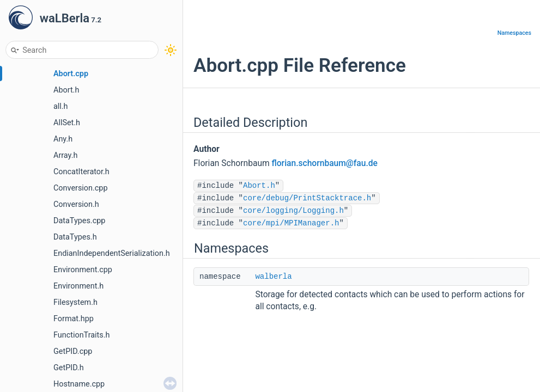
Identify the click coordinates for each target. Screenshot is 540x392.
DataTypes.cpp (79, 221)
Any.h (63, 139)
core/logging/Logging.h (293, 211)
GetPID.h (69, 368)
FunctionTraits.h (81, 335)
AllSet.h (67, 123)
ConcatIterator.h (81, 172)
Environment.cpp (83, 270)
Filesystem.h (75, 302)
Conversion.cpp (80, 188)
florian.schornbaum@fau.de (325, 163)
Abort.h (66, 90)
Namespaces (514, 33)
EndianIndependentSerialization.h (112, 253)
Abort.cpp (71, 74)
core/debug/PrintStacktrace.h (307, 198)
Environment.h (78, 286)
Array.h (65, 155)
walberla (273, 277)
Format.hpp (74, 319)
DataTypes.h (75, 237)
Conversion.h (76, 204)
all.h (61, 106)
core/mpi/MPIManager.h (291, 223)
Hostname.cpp (79, 384)
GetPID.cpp (73, 351)
